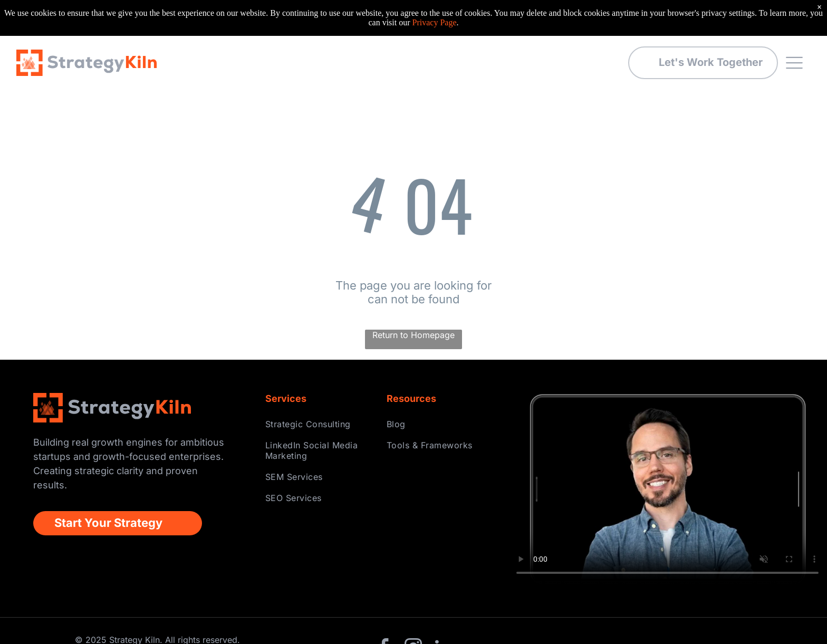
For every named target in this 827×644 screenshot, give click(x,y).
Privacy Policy (766, 613)
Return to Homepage (413, 299)
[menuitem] (318, 388)
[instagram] (413, 613)
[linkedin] (443, 613)
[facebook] (384, 613)
